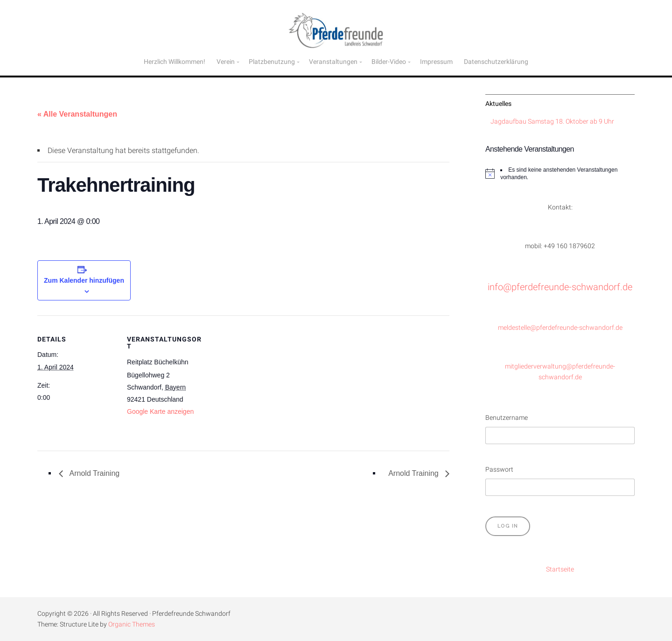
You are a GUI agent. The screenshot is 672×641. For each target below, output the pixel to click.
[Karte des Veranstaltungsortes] (266, 380)
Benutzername (507, 418)
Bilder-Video (389, 62)
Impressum (436, 62)
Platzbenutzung (272, 62)
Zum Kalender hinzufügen (84, 280)
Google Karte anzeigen (160, 411)
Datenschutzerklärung (496, 62)
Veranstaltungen (333, 62)
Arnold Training (94, 473)
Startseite (560, 569)
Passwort (499, 470)
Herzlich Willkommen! (175, 62)
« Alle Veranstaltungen (77, 114)
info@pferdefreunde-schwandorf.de (560, 287)
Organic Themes (132, 624)
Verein (226, 62)
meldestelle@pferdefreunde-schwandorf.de (560, 328)
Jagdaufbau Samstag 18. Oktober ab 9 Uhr (552, 122)
